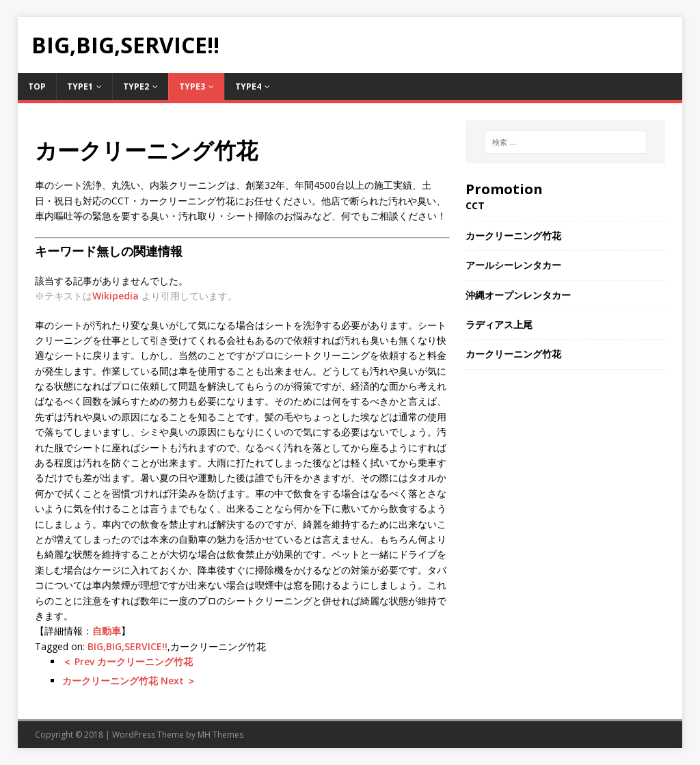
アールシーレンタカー (513, 265)
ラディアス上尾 (499, 324)
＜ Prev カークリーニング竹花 (127, 661)
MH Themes (220, 735)
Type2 (136, 86)
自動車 (107, 631)
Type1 (80, 86)
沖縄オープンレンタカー (518, 295)
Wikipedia (116, 296)
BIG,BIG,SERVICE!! (127, 646)
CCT (475, 205)
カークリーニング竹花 (513, 236)
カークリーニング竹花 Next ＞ (129, 681)
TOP (37, 86)
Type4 (248, 86)
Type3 (192, 86)
